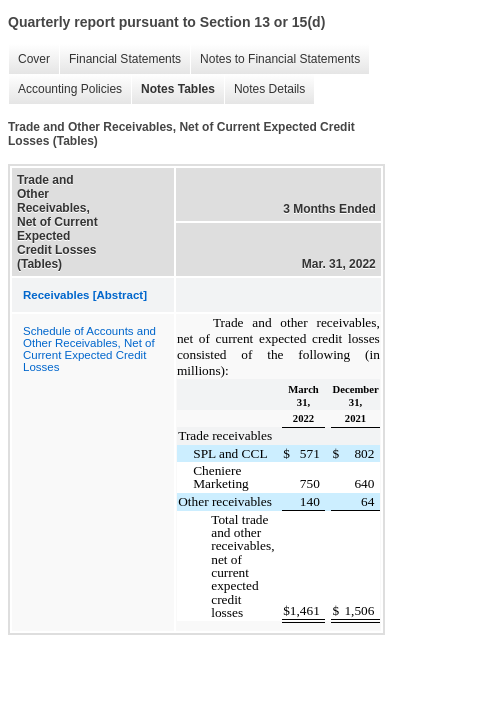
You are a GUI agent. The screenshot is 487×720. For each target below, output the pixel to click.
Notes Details (269, 89)
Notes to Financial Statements (280, 59)
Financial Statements (125, 59)
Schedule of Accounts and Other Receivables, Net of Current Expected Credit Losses (89, 349)
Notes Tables (178, 89)
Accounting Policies (70, 89)
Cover (34, 59)
